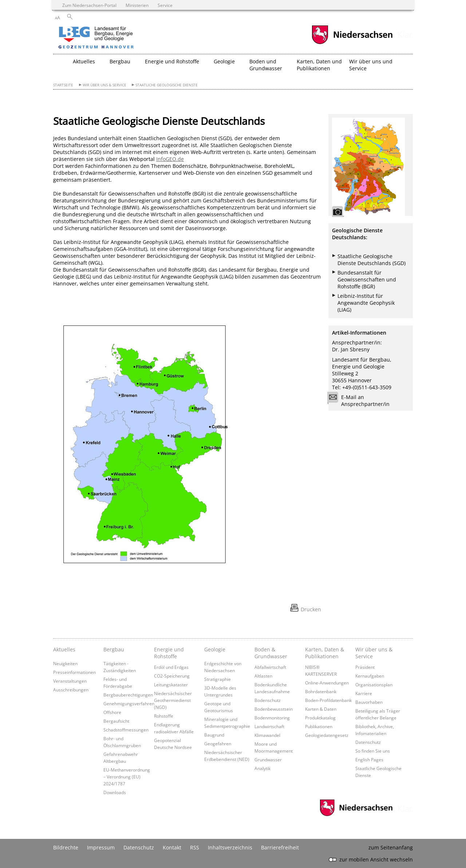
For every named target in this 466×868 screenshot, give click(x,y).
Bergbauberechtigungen (128, 695)
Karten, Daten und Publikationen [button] (319, 65)
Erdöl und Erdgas (171, 667)
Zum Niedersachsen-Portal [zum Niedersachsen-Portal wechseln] (89, 5)
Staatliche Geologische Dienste (167, 85)
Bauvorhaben (369, 702)
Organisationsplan (374, 684)
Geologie (215, 649)
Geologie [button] (224, 61)
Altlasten (263, 676)
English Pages (369, 759)
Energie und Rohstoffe (169, 653)
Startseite (63, 85)
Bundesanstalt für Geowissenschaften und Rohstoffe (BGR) (367, 279)
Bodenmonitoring (272, 718)
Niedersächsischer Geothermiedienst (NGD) (173, 700)
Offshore (112, 712)
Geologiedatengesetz (327, 735)
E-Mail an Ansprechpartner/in (361, 401)
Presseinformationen (74, 672)
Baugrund (214, 735)
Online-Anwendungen (327, 683)
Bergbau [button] (120, 61)
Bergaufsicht (116, 721)
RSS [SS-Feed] (195, 847)
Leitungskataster (171, 684)
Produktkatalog (320, 718)
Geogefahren (218, 743)
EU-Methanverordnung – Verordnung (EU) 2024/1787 (127, 777)
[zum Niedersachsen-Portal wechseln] (352, 43)
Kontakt (172, 847)
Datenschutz (368, 742)
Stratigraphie (218, 679)
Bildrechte (66, 847)
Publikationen (319, 726)
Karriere (364, 693)
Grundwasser (268, 759)
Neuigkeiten (65, 663)
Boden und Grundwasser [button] (266, 65)
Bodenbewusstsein (274, 709)
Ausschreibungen (71, 690)
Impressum (101, 847)
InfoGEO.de (170, 159)
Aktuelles (64, 649)
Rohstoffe (164, 716)
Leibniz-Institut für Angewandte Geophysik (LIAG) (366, 303)
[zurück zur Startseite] (117, 38)
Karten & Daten (321, 709)
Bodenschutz (268, 700)
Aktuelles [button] (84, 61)
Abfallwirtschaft (270, 667)
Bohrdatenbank (321, 691)
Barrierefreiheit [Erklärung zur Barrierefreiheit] (280, 847)
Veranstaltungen (70, 681)
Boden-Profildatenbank (328, 700)
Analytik (262, 768)
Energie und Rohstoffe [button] (172, 61)
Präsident (365, 667)
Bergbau (114, 649)
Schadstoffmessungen (126, 730)
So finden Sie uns (373, 751)
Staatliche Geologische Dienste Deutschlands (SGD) (372, 260)
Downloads (115, 792)
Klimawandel (267, 735)
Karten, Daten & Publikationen (325, 653)
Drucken (311, 609)
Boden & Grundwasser (271, 653)
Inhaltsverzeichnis (230, 847)
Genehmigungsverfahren (129, 703)
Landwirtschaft (269, 726)
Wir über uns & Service (104, 85)
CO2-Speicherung (172, 676)
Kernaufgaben (370, 676)
